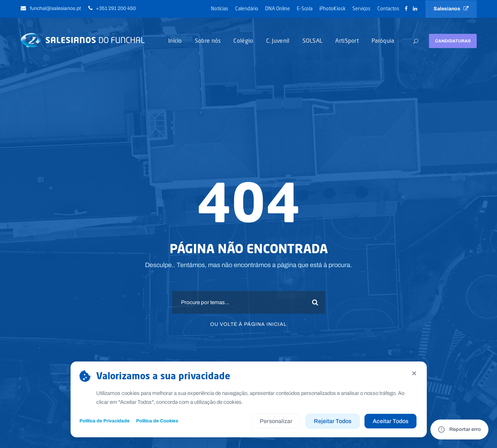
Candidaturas (453, 41)
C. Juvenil (278, 40)
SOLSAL (313, 40)
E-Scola (305, 8)
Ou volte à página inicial (248, 324)
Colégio (243, 40)
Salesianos (451, 9)
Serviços (361, 8)
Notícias (220, 8)
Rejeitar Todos (333, 421)
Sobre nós (208, 40)
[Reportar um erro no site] (459, 429)
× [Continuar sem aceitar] (414, 373)
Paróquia (383, 40)
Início (175, 40)
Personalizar (276, 421)
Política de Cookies (157, 421)
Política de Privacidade (105, 421)
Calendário (247, 8)
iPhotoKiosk (332, 8)
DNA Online (278, 8)
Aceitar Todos (390, 421)
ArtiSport (347, 40)
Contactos (388, 8)
